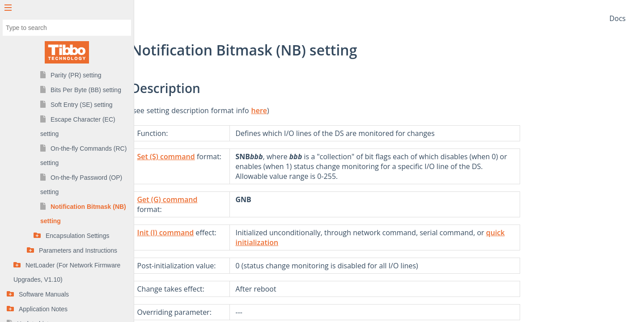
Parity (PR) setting (76, 75)
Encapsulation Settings (77, 236)
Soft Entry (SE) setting (82, 105)
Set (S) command (230, 157)
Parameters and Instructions (78, 250)
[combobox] (67, 28)
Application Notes (43, 309)
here (323, 110)
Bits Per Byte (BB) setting (86, 90)
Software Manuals (44, 294)
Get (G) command (231, 199)
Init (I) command (229, 233)
